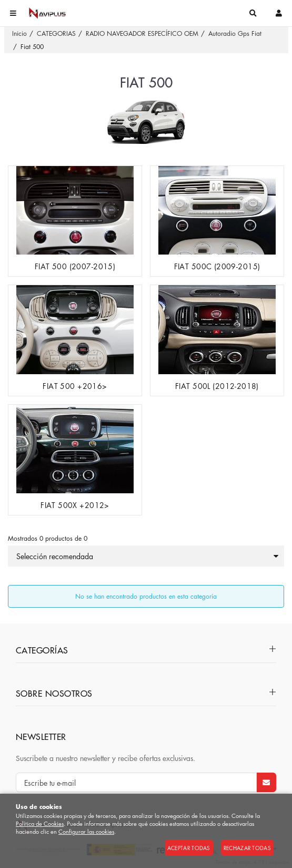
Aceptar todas (189, 848)
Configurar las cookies (86, 831)
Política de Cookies (40, 823)
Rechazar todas (247, 848)
